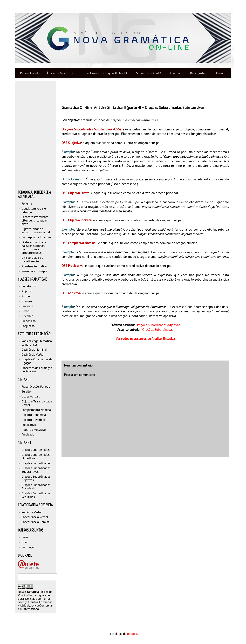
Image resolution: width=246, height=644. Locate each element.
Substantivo (29, 286)
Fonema (27, 204)
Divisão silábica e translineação (32, 259)
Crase (25, 537)
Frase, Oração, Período (36, 387)
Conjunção (28, 326)
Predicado (28, 434)
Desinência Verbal (33, 355)
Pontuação (28, 547)
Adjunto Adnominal (34, 415)
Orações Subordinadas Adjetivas (158, 325)
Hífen (25, 542)
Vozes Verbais (31, 396)
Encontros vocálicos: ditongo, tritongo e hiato (35, 220)
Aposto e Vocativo (34, 430)
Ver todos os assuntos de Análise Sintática (145, 339)
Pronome (27, 306)
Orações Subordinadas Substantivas (36, 470)
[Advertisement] (124, 91)
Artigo (26, 296)
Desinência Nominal (34, 350)
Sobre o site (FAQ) (149, 73)
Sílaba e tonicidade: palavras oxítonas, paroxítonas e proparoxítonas (34, 247)
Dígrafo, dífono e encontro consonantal (36, 231)
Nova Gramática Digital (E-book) (105, 73)
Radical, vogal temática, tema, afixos (37, 343)
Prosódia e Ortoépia (34, 271)
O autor (176, 73)
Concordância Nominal (36, 522)
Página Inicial (29, 73)
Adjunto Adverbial (33, 420)
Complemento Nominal (36, 410)
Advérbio (27, 316)
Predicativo (29, 425)
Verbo (25, 311)
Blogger (132, 634)
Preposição (29, 321)
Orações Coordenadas (36, 450)
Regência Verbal (32, 512)
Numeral (27, 301)
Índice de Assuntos (60, 73)
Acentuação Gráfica (34, 266)
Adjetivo (27, 291)
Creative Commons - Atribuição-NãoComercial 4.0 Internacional (35, 605)
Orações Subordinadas (158, 330)
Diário (219, 73)
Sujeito (26, 392)
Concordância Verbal (35, 517)
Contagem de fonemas (36, 237)
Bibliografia (198, 73)
